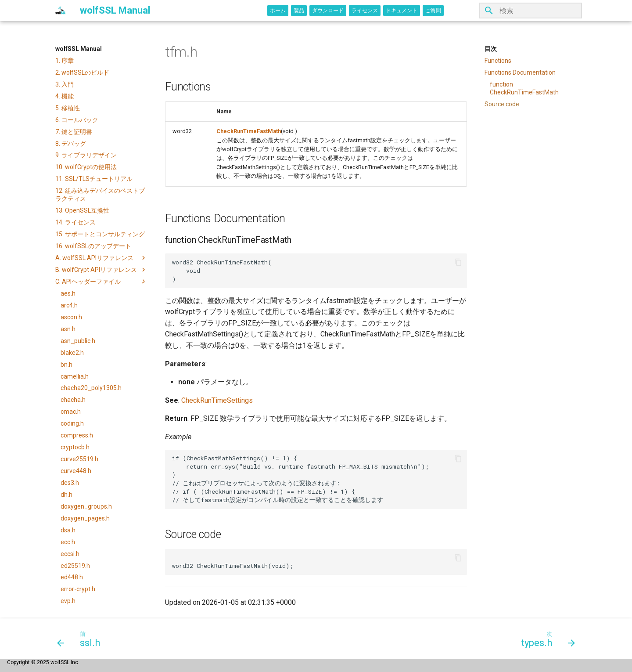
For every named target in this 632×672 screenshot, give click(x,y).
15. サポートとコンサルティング (100, 234)
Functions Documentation (520, 72)
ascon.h (71, 317)
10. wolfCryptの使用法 (86, 167)
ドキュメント (402, 11)
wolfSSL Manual (79, 49)
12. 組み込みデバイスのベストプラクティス (100, 195)
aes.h (68, 293)
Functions (498, 61)
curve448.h (76, 471)
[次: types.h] (545, 639)
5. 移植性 (68, 108)
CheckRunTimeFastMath (249, 131)
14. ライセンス (75, 222)
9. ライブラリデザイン (86, 155)
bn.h (66, 365)
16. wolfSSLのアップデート (93, 246)
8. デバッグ (71, 144)
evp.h (68, 601)
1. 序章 (65, 61)
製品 (299, 11)
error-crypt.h (78, 589)
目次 (491, 49)
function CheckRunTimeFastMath (524, 88)
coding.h (72, 423)
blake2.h (72, 353)
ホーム (278, 11)
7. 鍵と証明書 (74, 132)
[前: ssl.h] (81, 639)
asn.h (68, 329)
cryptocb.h (75, 447)
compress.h (77, 435)
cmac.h (71, 412)
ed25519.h (75, 566)
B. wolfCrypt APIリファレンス (101, 270)
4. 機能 (65, 96)
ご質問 (433, 11)
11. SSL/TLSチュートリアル (94, 179)
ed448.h (72, 577)
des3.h (70, 483)
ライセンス (365, 11)
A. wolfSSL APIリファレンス (101, 258)
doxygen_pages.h (85, 518)
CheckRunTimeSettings (217, 400)
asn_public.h (78, 341)
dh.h (66, 495)
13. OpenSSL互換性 (82, 210)
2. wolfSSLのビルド (82, 72)
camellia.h (75, 376)
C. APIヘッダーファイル (101, 282)
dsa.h (68, 530)
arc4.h (69, 305)
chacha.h (73, 400)
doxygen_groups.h (86, 506)
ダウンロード (328, 11)
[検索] (531, 11)
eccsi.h (70, 554)
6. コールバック (77, 120)
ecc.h (68, 542)
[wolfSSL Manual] (61, 11)
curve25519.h (79, 459)
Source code (502, 104)
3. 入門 (65, 84)
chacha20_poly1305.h (91, 388)
